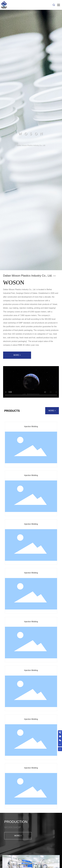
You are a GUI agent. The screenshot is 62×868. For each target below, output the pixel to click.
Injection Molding (31, 426)
